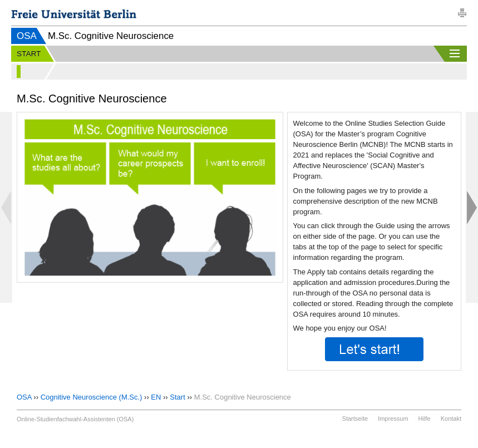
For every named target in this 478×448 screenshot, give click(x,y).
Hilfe (425, 419)
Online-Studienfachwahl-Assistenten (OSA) (75, 419)
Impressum (393, 419)
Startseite (355, 419)
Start (177, 397)
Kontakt (451, 419)
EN (156, 397)
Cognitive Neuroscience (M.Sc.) (92, 397)
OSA (27, 36)
